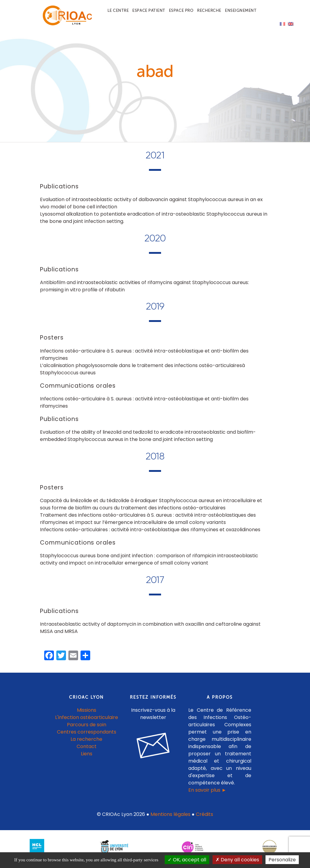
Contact (87, 749)
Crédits (204, 817)
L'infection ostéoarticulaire (87, 720)
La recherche (86, 742)
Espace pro (181, 10)
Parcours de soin (87, 728)
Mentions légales (170, 817)
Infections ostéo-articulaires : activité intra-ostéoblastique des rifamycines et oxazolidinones (150, 533)
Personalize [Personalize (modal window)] (282, 860)
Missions (87, 713)
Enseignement (241, 10)
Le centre (118, 10)
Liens (87, 757)
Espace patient (149, 10)
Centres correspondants (87, 735)
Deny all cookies (237, 860)
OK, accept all (187, 860)
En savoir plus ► (207, 793)
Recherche (209, 10)
